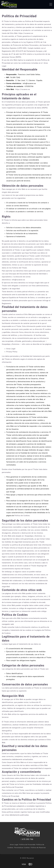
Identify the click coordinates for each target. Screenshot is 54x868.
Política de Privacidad (27, 845)
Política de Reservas (38, 848)
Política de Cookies (22, 516)
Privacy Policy (12, 352)
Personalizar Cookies (22, 848)
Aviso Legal (11, 349)
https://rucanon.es (26, 33)
